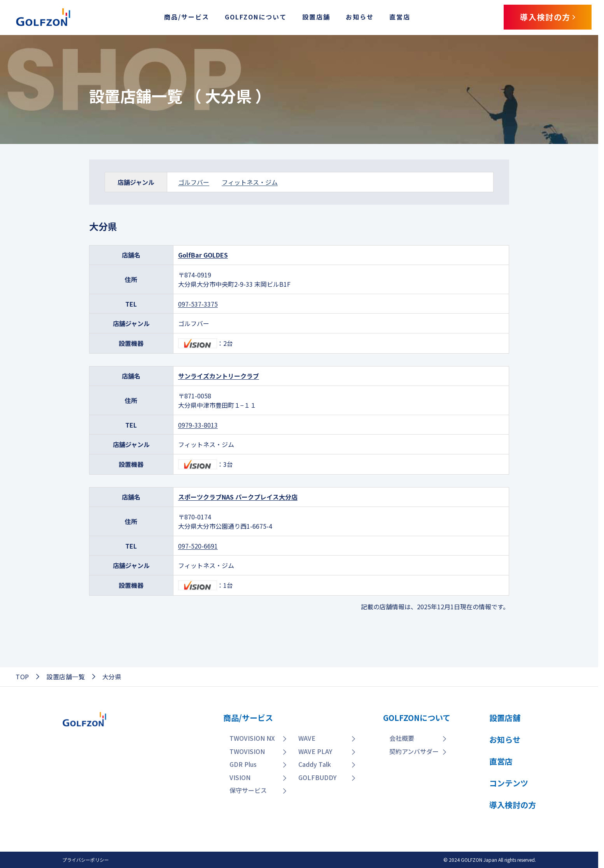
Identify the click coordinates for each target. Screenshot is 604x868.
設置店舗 (316, 17)
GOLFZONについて (256, 17)
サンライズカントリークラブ (219, 376)
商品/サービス (187, 17)
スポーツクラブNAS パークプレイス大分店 (238, 497)
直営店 (400, 17)
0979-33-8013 (198, 425)
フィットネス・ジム (250, 182)
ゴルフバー (194, 182)
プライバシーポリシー (86, 860)
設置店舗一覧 (66, 677)
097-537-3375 (198, 304)
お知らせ (360, 17)
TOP (22, 677)
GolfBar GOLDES (203, 255)
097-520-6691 (198, 546)
